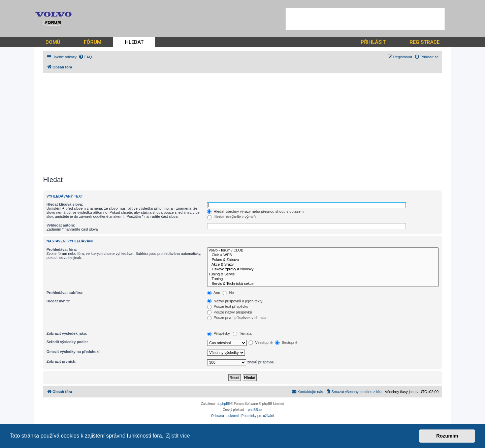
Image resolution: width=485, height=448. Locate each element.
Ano (214, 293)
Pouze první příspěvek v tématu (236, 318)
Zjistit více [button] (178, 436)
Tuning (323, 279)
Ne (228, 293)
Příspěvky (218, 333)
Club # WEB (323, 255)
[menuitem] (85, 57)
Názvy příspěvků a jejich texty (235, 301)
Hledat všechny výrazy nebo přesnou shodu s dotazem (255, 211)
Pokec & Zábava (323, 260)
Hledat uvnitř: (58, 301)
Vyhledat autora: (61, 225)
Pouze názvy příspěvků (230, 312)
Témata (242, 333)
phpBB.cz (255, 410)
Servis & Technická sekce (323, 284)
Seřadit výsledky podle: (67, 342)
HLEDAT (134, 42)
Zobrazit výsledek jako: (67, 333)
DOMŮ (53, 42)
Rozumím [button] (447, 436)
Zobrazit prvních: (61, 361)
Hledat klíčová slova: (65, 204)
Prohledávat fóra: (62, 249)
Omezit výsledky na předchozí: (74, 352)
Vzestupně (261, 342)
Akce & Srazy (323, 265)
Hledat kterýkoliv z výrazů (231, 217)
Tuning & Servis (323, 274)
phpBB (225, 404)
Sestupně (286, 342)
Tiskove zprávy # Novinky (323, 269)
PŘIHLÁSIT (373, 42)
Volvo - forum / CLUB (323, 250)
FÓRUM (93, 42)
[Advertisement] (365, 19)
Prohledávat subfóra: (65, 293)
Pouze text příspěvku (228, 306)
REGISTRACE (425, 42)
